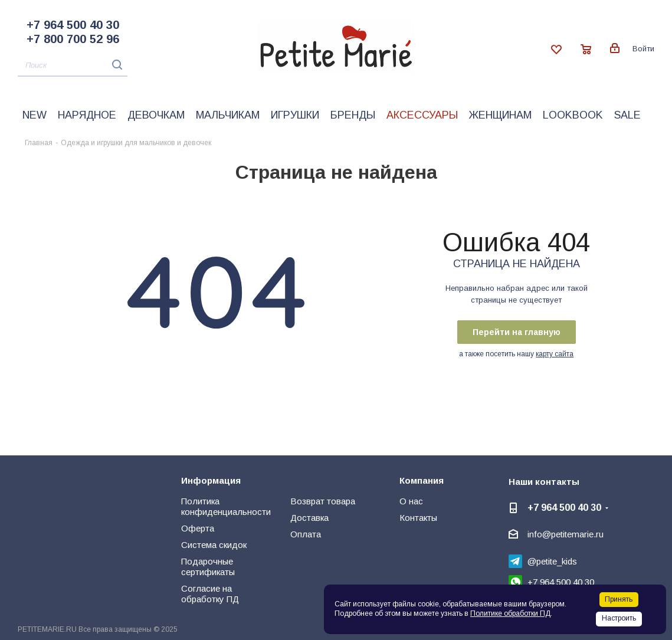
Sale (627, 115)
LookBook (573, 115)
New (35, 115)
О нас (411, 501)
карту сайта (555, 354)
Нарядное (87, 115)
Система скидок (214, 545)
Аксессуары (422, 115)
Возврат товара (323, 501)
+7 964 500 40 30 (73, 25)
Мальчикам (228, 115)
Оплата (306, 534)
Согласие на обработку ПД (210, 594)
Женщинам (500, 115)
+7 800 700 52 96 (73, 39)
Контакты (418, 518)
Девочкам (156, 115)
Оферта (198, 528)
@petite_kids (552, 561)
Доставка (309, 518)
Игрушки (295, 115)
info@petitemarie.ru (566, 534)
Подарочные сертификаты (208, 567)
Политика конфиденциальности (226, 506)
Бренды (353, 115)
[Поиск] (73, 66)
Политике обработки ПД (510, 613)
